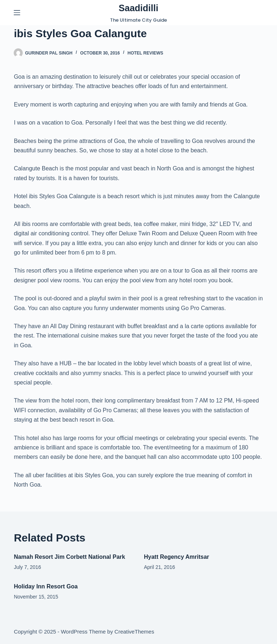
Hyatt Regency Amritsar (177, 557)
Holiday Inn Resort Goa (46, 586)
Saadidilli (138, 8)
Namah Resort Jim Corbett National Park (69, 557)
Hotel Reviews (146, 53)
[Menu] (17, 13)
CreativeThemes (134, 632)
